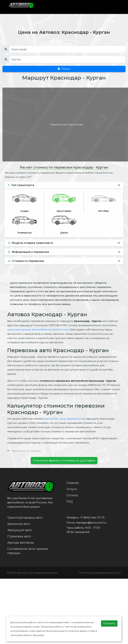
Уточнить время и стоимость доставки (64, 460)
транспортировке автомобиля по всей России (38, 330)
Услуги (72, 489)
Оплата (72, 495)
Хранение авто (19, 524)
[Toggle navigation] (114, 7)
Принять (109, 623)
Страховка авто (19, 536)
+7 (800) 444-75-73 (92, 518)
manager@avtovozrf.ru (91, 523)
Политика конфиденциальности (100, 573)
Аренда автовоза (20, 543)
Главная (73, 483)
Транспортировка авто (25, 518)
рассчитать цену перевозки (63, 419)
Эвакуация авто (19, 530)
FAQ (70, 502)
